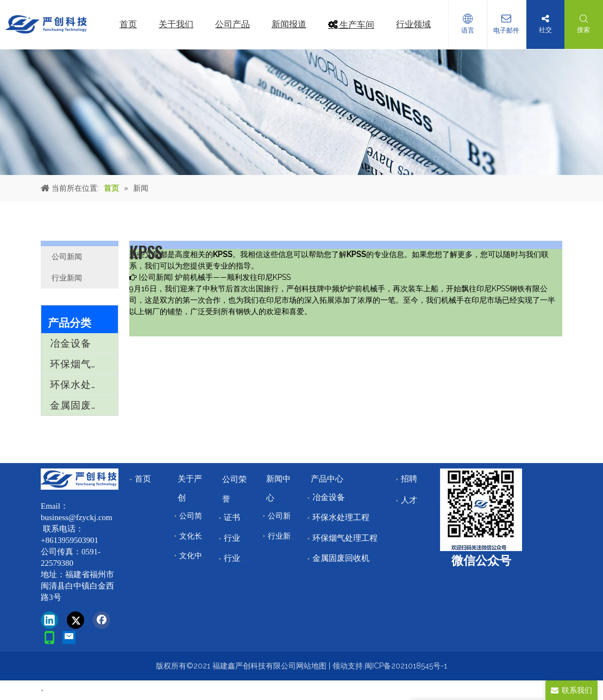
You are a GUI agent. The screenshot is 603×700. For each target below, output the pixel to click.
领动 (340, 666)
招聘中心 (417, 479)
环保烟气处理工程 (84, 364)
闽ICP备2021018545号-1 (406, 666)
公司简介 (194, 516)
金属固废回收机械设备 (84, 405)
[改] (481, 510)
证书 (232, 517)
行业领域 (240, 558)
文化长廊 (194, 536)
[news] (301, 112)
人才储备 (417, 500)
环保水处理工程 (84, 385)
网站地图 (311, 666)
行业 (232, 538)
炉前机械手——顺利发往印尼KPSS (233, 277)
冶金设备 (71, 343)
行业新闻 (67, 278)
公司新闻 (67, 257)
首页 (143, 479)
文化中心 (194, 555)
